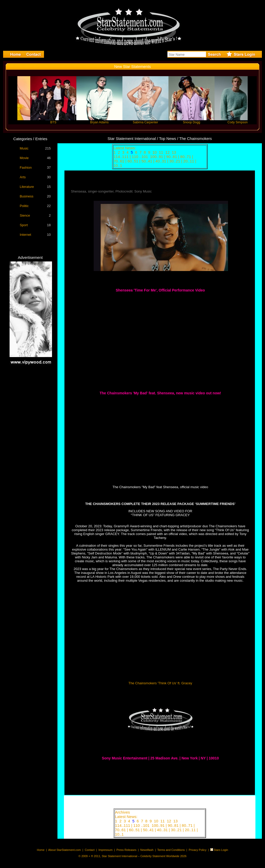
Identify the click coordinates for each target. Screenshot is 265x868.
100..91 (157, 157)
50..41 (147, 161)
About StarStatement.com (64, 850)
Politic (24, 206)
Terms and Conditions (171, 850)
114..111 (122, 157)
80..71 (186, 157)
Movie (24, 158)
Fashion (26, 168)
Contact (90, 850)
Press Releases (126, 850)
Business (27, 196)
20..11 (189, 161)
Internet (25, 235)
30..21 (175, 161)
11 (162, 152)
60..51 (133, 161)
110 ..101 (140, 157)
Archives (123, 812)
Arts (23, 177)
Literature (27, 187)
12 (168, 152)
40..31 (161, 161)
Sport (24, 225)
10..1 (119, 165)
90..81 (172, 157)
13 (175, 152)
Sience (25, 215)
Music (24, 148)
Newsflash (147, 850)
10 (155, 152)
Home (41, 850)
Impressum (105, 850)
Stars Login (221, 850)
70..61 (120, 161)
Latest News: (125, 148)
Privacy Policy (197, 850)
